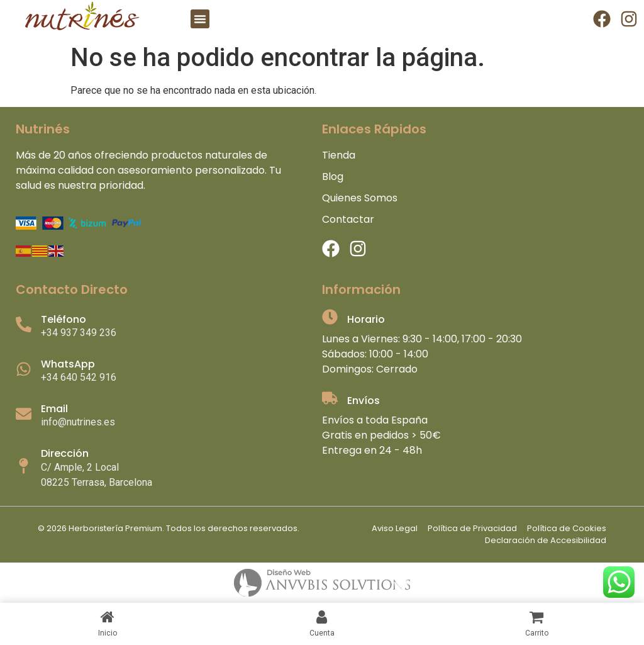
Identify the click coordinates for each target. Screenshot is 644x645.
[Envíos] (330, 398)
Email (54, 409)
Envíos (364, 401)
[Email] (24, 414)
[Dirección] (24, 466)
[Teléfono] (24, 324)
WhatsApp (68, 364)
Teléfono (64, 319)
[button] (200, 19)
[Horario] (330, 317)
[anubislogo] (322, 583)
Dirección (65, 453)
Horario (366, 319)
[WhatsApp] (24, 369)
